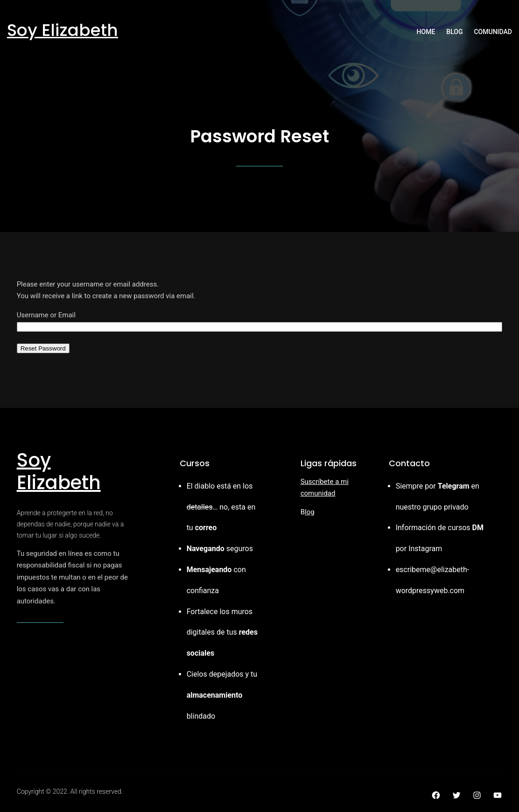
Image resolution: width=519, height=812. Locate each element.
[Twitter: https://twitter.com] (456, 795)
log (310, 512)
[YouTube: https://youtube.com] (498, 795)
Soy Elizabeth (63, 30)
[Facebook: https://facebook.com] (436, 795)
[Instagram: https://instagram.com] (477, 795)
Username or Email (46, 315)
